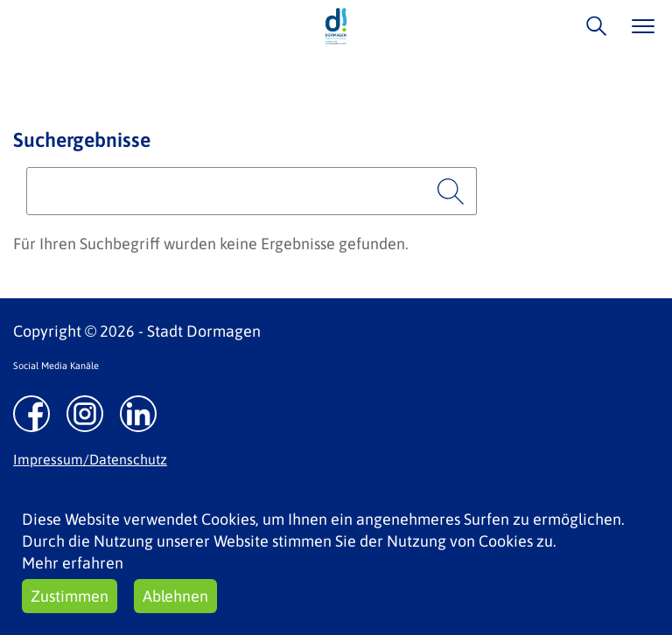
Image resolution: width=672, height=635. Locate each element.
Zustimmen (70, 596)
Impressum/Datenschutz (90, 459)
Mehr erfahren (73, 563)
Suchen (451, 191)
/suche (592, 26)
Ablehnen (175, 596)
